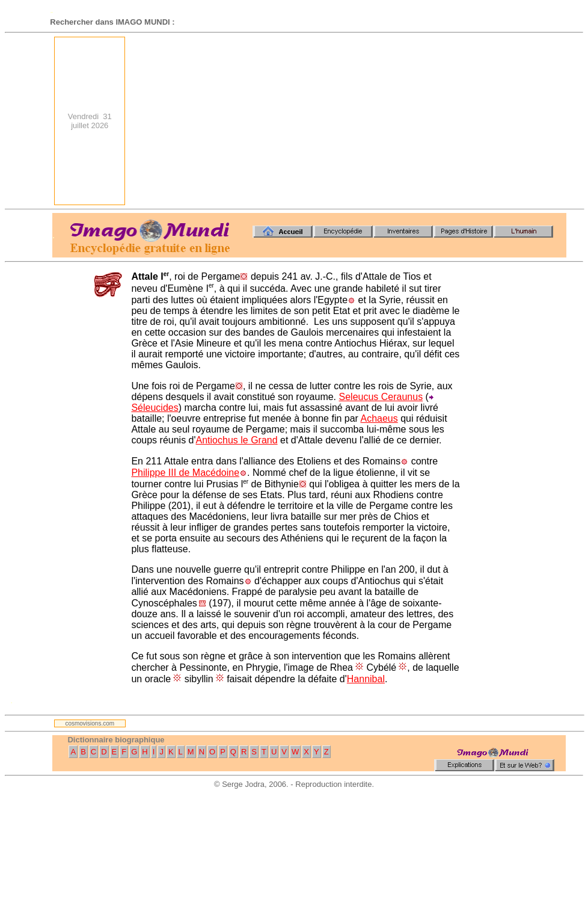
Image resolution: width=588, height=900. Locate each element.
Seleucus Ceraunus (381, 397)
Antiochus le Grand (237, 440)
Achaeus (379, 418)
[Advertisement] (406, 121)
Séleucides (155, 408)
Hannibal (366, 679)
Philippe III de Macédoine (185, 473)
